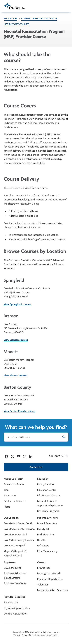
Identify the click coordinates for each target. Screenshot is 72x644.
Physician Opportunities (50, 579)
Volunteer (43, 585)
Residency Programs (48, 511)
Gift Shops (43, 546)
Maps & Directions (47, 523)
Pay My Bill (43, 529)
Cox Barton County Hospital (19, 540)
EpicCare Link (11, 602)
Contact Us (36, 467)
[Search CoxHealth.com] (36, 437)
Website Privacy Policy (24, 635)
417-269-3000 (59, 456)
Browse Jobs (44, 568)
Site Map (41, 635)
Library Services (46, 484)
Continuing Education (15, 614)
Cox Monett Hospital (15, 535)
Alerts (7, 507)
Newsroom (10, 496)
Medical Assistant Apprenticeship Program (50, 503)
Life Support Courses (17, 24)
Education (11, 19)
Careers (41, 562)
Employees (10, 562)
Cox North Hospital (14, 546)
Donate (41, 540)
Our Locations (12, 518)
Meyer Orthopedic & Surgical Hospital (15, 553)
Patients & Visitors (48, 518)
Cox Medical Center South (18, 523)
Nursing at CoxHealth (49, 573)
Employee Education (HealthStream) (15, 576)
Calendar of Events (14, 484)
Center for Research (15, 501)
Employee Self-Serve (15, 583)
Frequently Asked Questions (53, 590)
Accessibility (53, 635)
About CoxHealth (13, 479)
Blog (6, 490)
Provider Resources (14, 597)
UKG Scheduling (12, 568)
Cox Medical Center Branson (19, 529)
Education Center (47, 490)
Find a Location (46, 535)
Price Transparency (47, 551)
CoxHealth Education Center (39, 19)
